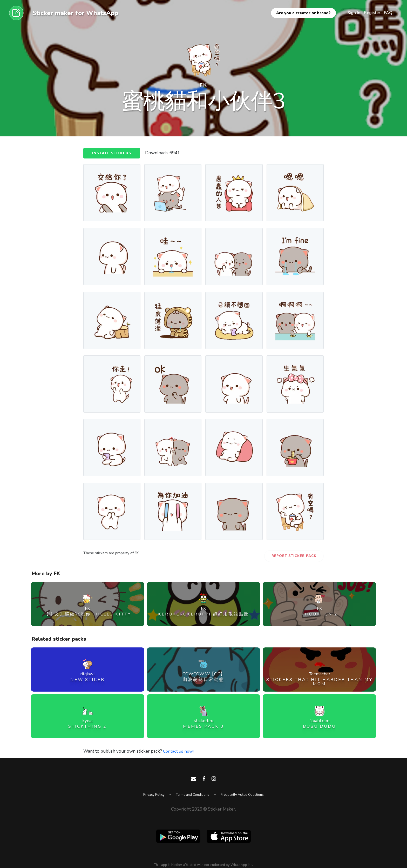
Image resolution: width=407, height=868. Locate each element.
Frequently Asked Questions (242, 795)
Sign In (354, 13)
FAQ (388, 13)
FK (203, 85)
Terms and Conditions (193, 795)
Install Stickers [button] (112, 153)
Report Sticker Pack (294, 556)
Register (372, 13)
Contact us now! (179, 751)
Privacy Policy (154, 795)
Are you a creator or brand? (303, 13)
